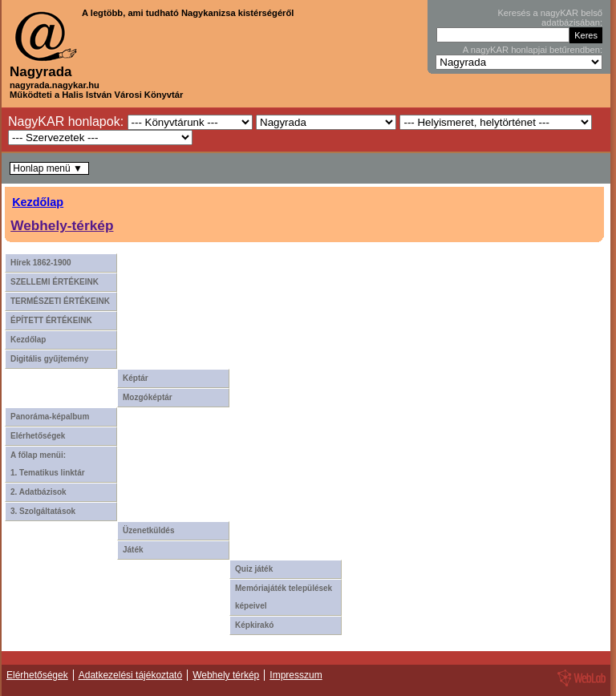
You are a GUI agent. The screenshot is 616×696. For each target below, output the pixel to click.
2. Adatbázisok (38, 492)
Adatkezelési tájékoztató (130, 675)
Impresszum (296, 675)
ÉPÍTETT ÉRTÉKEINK (51, 320)
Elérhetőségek (38, 436)
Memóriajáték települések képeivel (284, 597)
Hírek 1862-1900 (41, 263)
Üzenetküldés (148, 530)
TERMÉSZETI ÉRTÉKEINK (60, 301)
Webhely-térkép (62, 225)
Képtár (136, 378)
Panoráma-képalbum (50, 417)
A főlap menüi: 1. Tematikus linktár (48, 464)
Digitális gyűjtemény (49, 359)
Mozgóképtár (148, 397)
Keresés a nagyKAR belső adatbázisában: (550, 18)
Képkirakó (254, 625)
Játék (133, 550)
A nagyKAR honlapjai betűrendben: (533, 50)
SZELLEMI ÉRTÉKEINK (55, 282)
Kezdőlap (38, 202)
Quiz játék (254, 569)
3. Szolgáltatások (43, 511)
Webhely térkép (226, 675)
